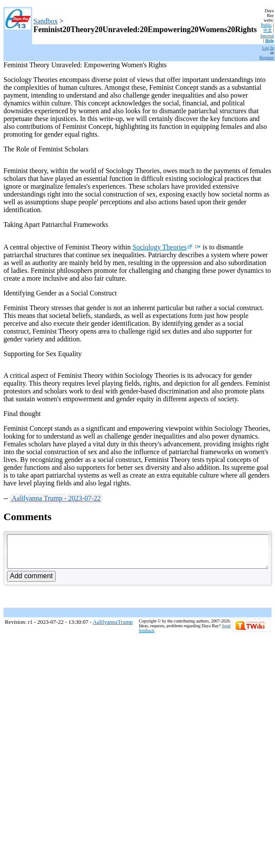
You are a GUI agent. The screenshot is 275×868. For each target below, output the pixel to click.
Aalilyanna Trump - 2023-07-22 (56, 498)
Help (269, 41)
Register (267, 57)
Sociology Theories (162, 247)
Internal (267, 36)
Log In (268, 48)
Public (266, 25)
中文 (268, 30)
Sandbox (46, 21)
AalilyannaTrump (113, 628)
